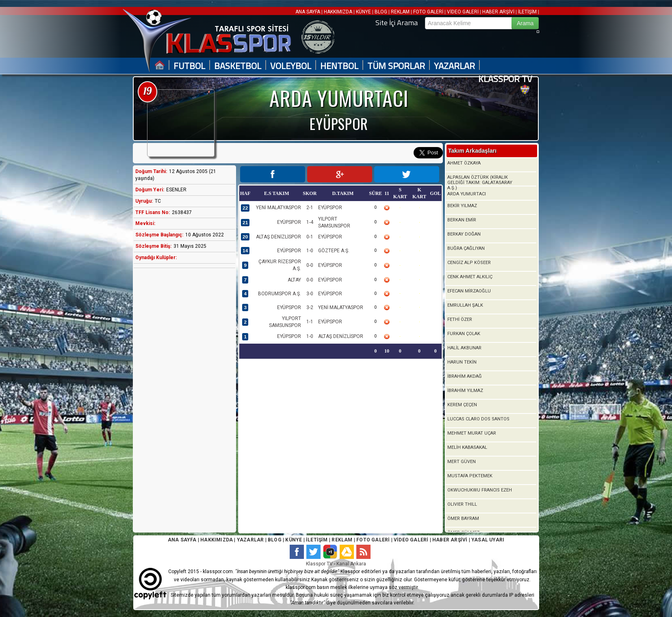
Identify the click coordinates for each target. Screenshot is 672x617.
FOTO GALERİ (428, 12)
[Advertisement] (182, 402)
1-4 (310, 222)
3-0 (310, 294)
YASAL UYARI (488, 540)
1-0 (310, 251)
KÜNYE (363, 12)
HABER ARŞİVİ (498, 12)
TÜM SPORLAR (396, 66)
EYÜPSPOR (330, 208)
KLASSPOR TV (505, 79)
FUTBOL (189, 66)
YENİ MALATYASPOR (279, 208)
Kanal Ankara (351, 564)
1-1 (310, 322)
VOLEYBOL (291, 66)
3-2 (310, 307)
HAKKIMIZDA (338, 12)
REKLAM (400, 12)
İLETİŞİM (527, 12)
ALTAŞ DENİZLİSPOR (279, 237)
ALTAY (294, 280)
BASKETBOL (238, 66)
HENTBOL (339, 66)
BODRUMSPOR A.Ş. (280, 294)
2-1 (310, 208)
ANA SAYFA (308, 12)
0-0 (310, 265)
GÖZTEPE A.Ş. (334, 251)
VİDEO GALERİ (463, 12)
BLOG (381, 12)
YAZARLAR (454, 66)
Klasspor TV (319, 564)
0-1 (310, 237)
